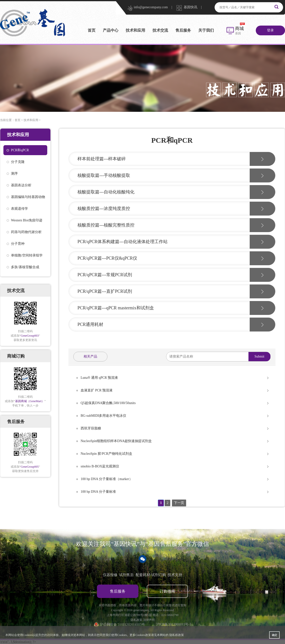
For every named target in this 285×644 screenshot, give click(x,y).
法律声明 (149, 620)
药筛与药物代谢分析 (26, 232)
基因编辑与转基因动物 (28, 197)
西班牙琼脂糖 (91, 428)
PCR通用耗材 (90, 324)
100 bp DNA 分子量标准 (98, 492)
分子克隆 (18, 162)
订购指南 (167, 591)
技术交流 (160, 30)
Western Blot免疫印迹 (27, 220)
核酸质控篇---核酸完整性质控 (106, 225)
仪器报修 (110, 575)
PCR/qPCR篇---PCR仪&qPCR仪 (107, 258)
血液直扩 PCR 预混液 (97, 390)
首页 (92, 30)
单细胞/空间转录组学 (27, 255)
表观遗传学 (19, 209)
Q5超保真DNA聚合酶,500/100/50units (108, 403)
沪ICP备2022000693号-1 (174, 624)
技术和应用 (135, 30)
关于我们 (206, 30)
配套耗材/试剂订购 (151, 575)
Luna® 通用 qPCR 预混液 (99, 378)
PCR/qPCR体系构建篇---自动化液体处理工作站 (123, 242)
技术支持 (175, 575)
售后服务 (183, 30)
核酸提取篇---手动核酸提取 (104, 175)
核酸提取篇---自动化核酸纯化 (106, 192)
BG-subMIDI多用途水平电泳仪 (103, 416)
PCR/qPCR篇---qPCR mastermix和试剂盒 (116, 308)
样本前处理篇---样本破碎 (102, 159)
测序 (14, 174)
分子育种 (18, 244)
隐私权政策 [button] (177, 635)
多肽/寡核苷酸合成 (25, 267)
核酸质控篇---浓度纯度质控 (104, 208)
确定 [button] (275, 635)
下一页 (179, 503)
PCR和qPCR (20, 150)
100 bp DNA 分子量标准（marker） (107, 479)
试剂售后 (126, 575)
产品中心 (111, 30)
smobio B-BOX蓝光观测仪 (100, 466)
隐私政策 (136, 620)
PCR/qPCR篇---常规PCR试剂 (105, 275)
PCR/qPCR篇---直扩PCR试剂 (105, 291)
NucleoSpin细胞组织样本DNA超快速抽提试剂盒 (116, 441)
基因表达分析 (21, 185)
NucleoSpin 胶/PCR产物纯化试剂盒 (106, 454)
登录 (270, 30)
